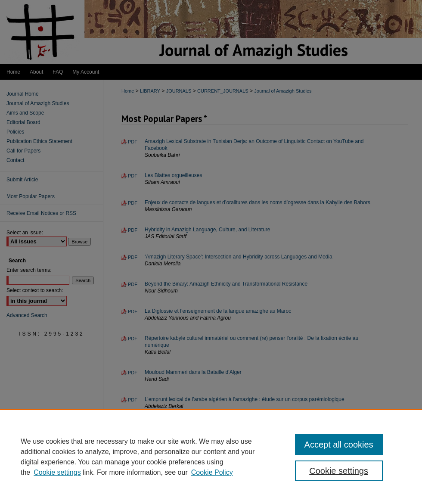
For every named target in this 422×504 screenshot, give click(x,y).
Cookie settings (57, 472)
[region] (211, 457)
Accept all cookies (339, 445)
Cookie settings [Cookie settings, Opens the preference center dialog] (339, 471)
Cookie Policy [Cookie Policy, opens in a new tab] (212, 472)
